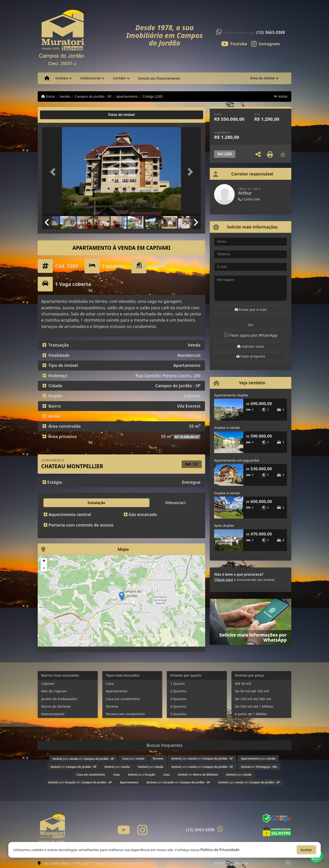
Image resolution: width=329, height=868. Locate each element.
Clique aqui (224, 580)
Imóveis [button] (62, 78)
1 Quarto (177, 683)
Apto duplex (224, 525)
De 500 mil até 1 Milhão (254, 706)
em (74, 767)
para (133, 759)
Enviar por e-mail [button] (251, 309)
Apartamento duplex (231, 395)
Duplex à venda (227, 427)
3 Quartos (178, 699)
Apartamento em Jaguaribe (237, 460)
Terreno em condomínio (125, 714)
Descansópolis (53, 714)
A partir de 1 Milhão (251, 714)
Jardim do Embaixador (59, 699)
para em (83, 759)
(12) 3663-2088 (271, 32)
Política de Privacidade (220, 849)
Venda (65, 96)
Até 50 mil (243, 683)
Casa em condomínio (123, 699)
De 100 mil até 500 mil (253, 699)
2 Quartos (178, 691)
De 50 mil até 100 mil (252, 691)
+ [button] (44, 561)
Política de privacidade (231, 863)
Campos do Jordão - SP (93, 96)
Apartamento (127, 96)
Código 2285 (153, 96)
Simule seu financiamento (159, 78)
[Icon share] (234, 43)
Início (48, 96)
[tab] (57, 115)
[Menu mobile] (47, 78)
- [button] (44, 568)
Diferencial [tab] (83, 503)
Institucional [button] (90, 78)
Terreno (112, 706)
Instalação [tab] (56, 503)
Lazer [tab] (106, 503)
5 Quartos (178, 714)
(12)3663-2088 (249, 199)
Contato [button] (119, 78)
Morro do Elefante (56, 706)
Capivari (48, 683)
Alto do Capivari (54, 691)
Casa (110, 683)
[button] (54, 172)
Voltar (281, 96)
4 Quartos (178, 706)
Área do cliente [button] (262, 78)
